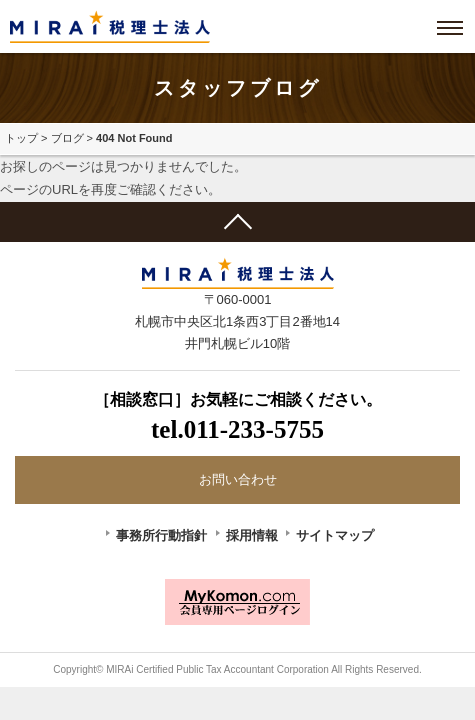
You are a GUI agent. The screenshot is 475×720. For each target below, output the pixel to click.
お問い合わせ (238, 479)
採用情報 (252, 535)
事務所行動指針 (161, 535)
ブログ (67, 138)
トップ (21, 138)
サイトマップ (335, 535)
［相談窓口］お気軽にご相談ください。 (237, 419)
